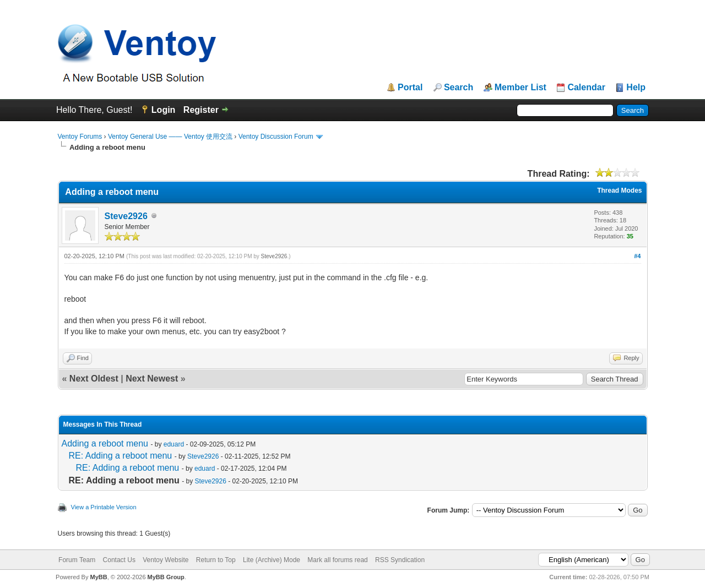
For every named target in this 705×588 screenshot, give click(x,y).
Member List (520, 88)
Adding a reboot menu (105, 443)
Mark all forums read (337, 560)
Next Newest (152, 379)
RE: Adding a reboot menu (121, 456)
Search (459, 88)
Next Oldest (94, 379)
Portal (410, 88)
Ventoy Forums (80, 137)
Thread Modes (619, 190)
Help (636, 88)
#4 (637, 256)
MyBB (98, 577)
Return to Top (216, 560)
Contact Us (119, 560)
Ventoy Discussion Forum (276, 137)
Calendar (586, 88)
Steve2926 (126, 216)
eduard (174, 444)
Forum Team (77, 560)
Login (164, 110)
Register (201, 110)
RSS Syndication (400, 560)
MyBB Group (166, 577)
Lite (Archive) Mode (272, 560)
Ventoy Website (166, 560)
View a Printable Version (104, 507)
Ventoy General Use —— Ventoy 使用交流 (170, 137)
